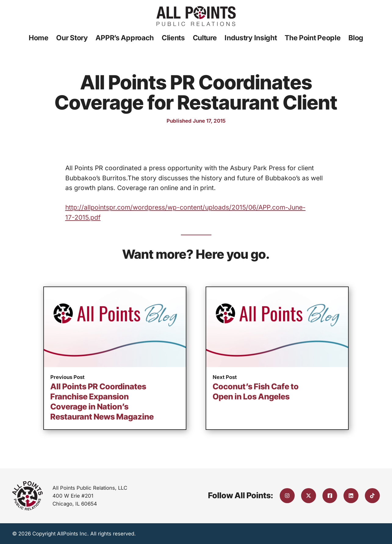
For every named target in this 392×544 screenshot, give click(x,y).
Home (39, 38)
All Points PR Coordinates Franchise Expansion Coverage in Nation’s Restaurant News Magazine (102, 401)
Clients (173, 38)
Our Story (72, 38)
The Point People (313, 38)
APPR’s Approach (125, 38)
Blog (356, 38)
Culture (205, 38)
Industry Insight (251, 38)
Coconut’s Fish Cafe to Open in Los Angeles (256, 391)
